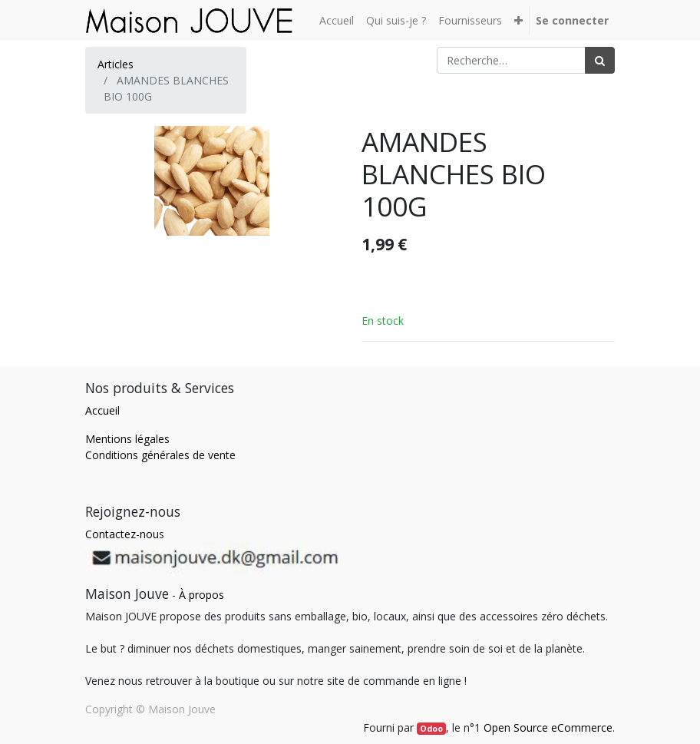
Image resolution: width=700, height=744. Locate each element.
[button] (518, 20)
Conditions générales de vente (160, 455)
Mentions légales (127, 439)
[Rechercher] (600, 60)
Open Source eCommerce (548, 727)
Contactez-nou (122, 534)
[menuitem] (337, 20)
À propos (201, 595)
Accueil (102, 410)
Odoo (431, 729)
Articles (116, 64)
